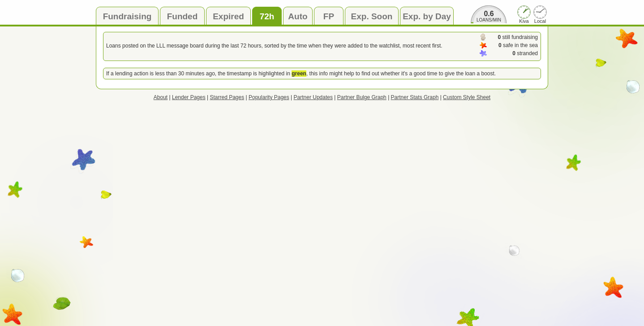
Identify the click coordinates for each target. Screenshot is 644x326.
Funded (182, 16)
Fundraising (127, 16)
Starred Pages (227, 97)
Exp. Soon (372, 16)
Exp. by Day (427, 16)
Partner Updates (313, 97)
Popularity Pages (269, 97)
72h (267, 16)
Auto (298, 16)
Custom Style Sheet (467, 97)
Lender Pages (189, 97)
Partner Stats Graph (415, 97)
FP (329, 16)
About (161, 97)
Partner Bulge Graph (362, 97)
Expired (228, 16)
